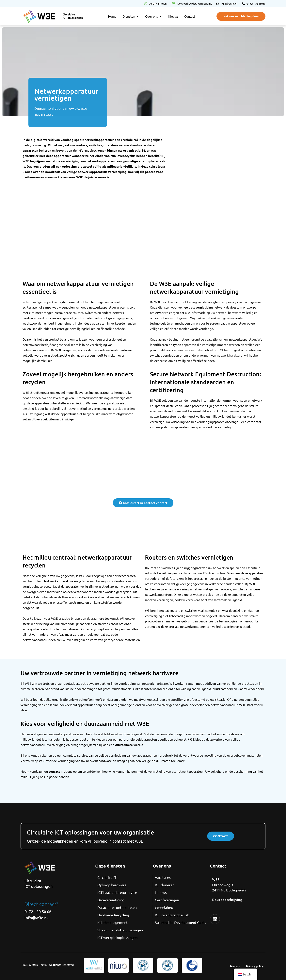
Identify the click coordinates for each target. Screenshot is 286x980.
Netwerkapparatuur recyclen (65, 581)
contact (54, 771)
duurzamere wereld (129, 745)
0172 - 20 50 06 (38, 912)
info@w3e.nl (36, 918)
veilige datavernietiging (196, 307)
